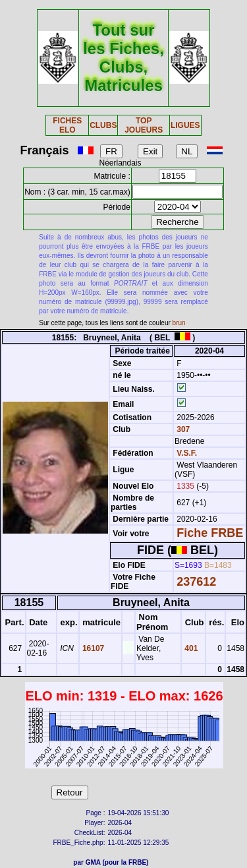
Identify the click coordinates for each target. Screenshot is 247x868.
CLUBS (103, 125)
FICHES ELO (67, 125)
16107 (93, 648)
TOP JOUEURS (144, 125)
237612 (196, 582)
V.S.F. (187, 453)
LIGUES (185, 125)
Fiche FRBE (210, 533)
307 (182, 429)
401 (190, 648)
